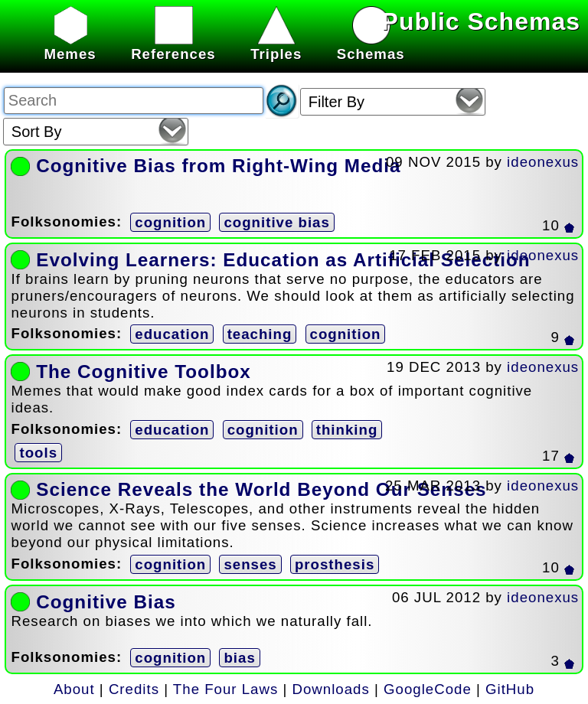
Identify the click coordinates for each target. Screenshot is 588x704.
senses (250, 564)
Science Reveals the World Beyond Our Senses (261, 489)
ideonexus (543, 162)
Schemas (371, 46)
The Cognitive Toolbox (144, 372)
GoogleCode (428, 689)
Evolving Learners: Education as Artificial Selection (283, 260)
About (74, 689)
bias (239, 658)
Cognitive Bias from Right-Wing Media (218, 166)
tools (38, 453)
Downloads (331, 689)
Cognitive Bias (106, 602)
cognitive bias (276, 222)
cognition (170, 222)
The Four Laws (225, 689)
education (172, 334)
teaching (260, 334)
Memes (70, 46)
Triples (276, 46)
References (173, 46)
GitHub (510, 689)
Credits (134, 689)
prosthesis (335, 564)
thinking (347, 430)
